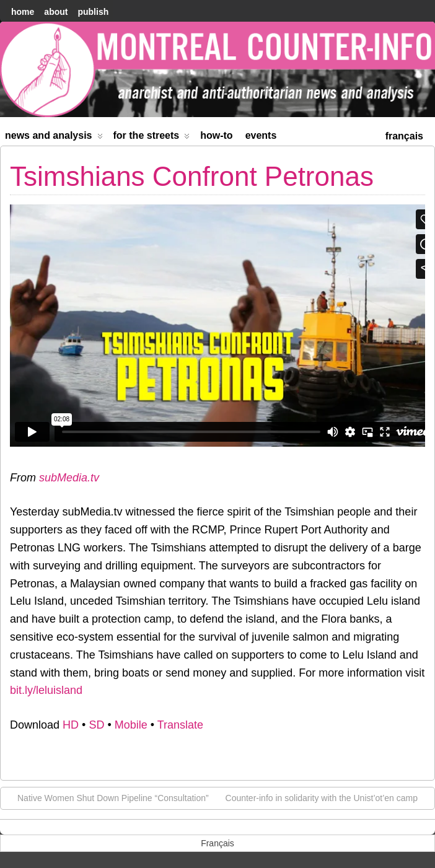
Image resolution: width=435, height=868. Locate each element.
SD (96, 725)
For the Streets (152, 138)
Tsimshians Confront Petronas (192, 176)
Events (261, 135)
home (23, 12)
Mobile (131, 725)
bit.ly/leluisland (46, 690)
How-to (216, 135)
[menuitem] (404, 135)
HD (71, 725)
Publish (93, 12)
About (56, 12)
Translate (180, 725)
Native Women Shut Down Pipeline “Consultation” (107, 797)
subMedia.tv (69, 478)
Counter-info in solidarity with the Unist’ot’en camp (328, 797)
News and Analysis (54, 138)
